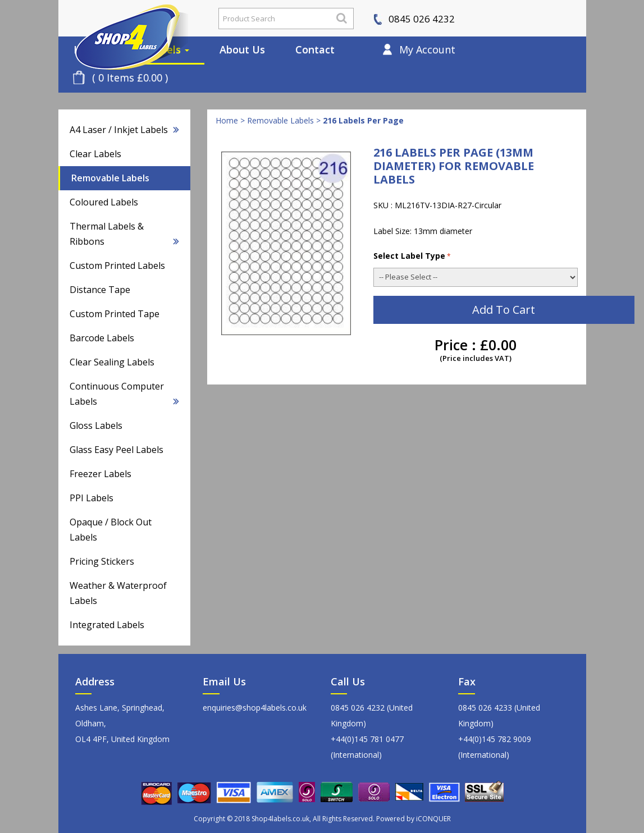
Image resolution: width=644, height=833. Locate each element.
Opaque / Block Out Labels (111, 530)
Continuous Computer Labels (124, 394)
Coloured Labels (104, 202)
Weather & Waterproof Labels (118, 593)
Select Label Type (412, 256)
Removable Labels (110, 178)
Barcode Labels (102, 338)
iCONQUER (433, 819)
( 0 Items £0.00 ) (130, 77)
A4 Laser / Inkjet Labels (124, 130)
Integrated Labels (107, 625)
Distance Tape (100, 290)
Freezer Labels (101, 474)
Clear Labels (95, 154)
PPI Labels (92, 498)
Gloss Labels (96, 425)
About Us (242, 49)
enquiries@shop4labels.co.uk (255, 708)
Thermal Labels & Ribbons (124, 234)
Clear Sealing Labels (112, 362)
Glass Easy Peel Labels (117, 450)
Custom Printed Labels (117, 266)
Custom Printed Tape (115, 314)
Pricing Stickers (102, 561)
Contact (315, 49)
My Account (427, 49)
